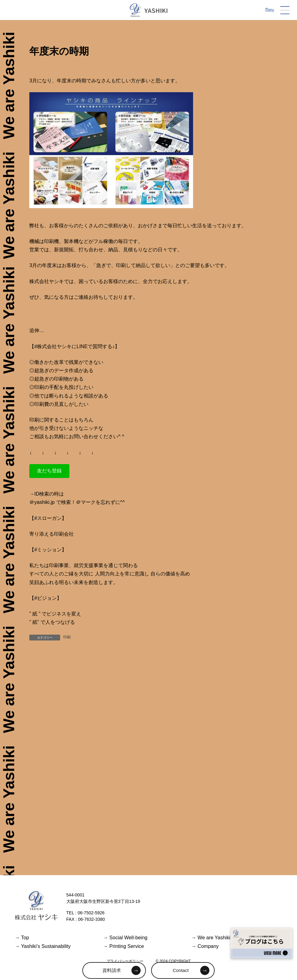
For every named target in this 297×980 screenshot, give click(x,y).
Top (22, 938)
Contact (181, 970)
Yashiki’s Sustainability (43, 946)
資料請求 (112, 970)
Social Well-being (125, 938)
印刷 (67, 637)
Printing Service (124, 946)
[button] (49, 471)
